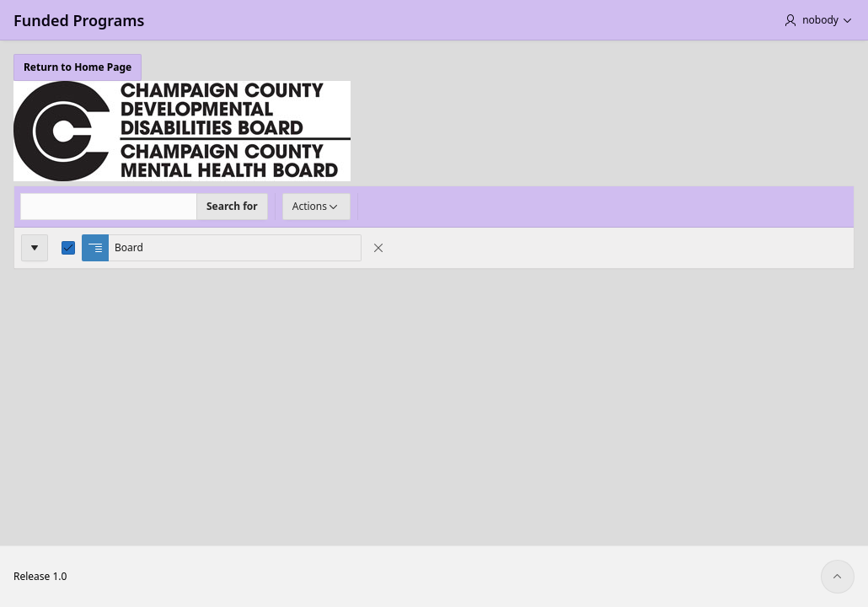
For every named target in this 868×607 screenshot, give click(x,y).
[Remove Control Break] (378, 248)
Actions (316, 206)
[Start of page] (838, 577)
